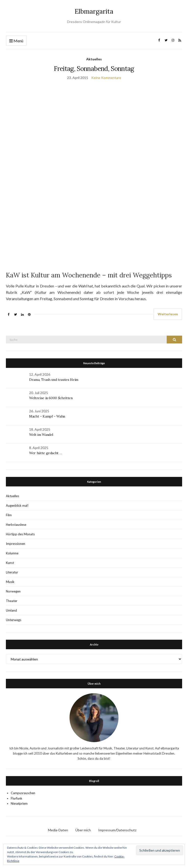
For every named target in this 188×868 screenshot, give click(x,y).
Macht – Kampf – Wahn (47, 416)
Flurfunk (17, 798)
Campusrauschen (23, 793)
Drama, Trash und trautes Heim (54, 380)
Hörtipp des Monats (20, 534)
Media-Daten (58, 830)
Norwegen (13, 591)
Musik (10, 582)
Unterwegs (14, 620)
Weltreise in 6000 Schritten (51, 398)
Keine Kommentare (106, 78)
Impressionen (16, 544)
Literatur (12, 572)
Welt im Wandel (42, 435)
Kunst (10, 563)
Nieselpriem (19, 803)
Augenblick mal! (17, 505)
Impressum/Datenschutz (117, 830)
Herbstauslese (16, 525)
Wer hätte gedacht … (46, 453)
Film (9, 515)
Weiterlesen (168, 314)
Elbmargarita (94, 11)
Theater (12, 601)
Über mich (83, 830)
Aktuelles (94, 59)
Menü (16, 41)
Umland (11, 610)
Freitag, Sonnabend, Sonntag (94, 69)
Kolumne (12, 553)
